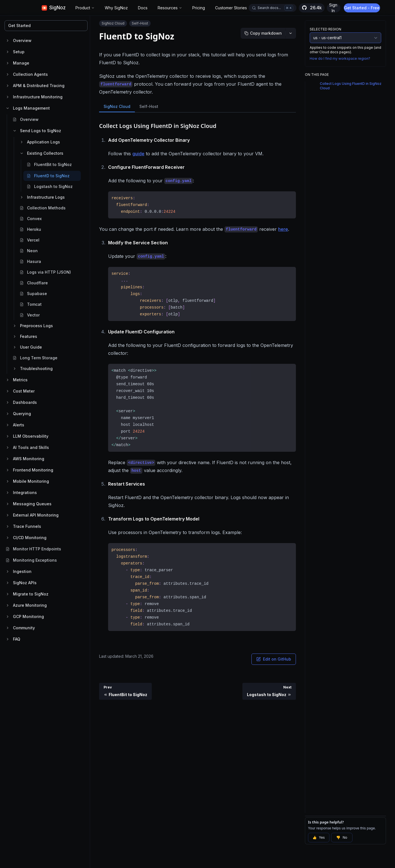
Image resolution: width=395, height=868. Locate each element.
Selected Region (325, 29)
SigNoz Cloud (117, 106)
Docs (143, 8)
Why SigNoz (116, 8)
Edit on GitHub (274, 659)
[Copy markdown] (263, 33)
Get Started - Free (362, 8)
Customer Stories (231, 8)
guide (138, 154)
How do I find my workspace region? (340, 58)
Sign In (333, 8)
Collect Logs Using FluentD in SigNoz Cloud (351, 86)
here (283, 229)
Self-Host (149, 106)
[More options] (291, 33)
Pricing (199, 8)
